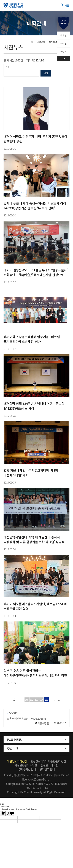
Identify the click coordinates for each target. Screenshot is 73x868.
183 (36, 700)
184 (41, 700)
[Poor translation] (10, 813)
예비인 (63, 43)
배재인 (63, 35)
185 (46, 700)
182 (32, 700)
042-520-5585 (39, 718)
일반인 (63, 52)
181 (27, 700)
